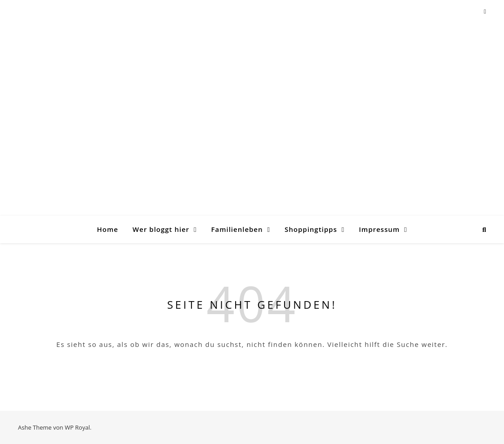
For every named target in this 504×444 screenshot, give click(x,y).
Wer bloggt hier (161, 229)
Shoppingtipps (311, 229)
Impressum (379, 229)
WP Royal (77, 427)
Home (107, 229)
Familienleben (237, 229)
